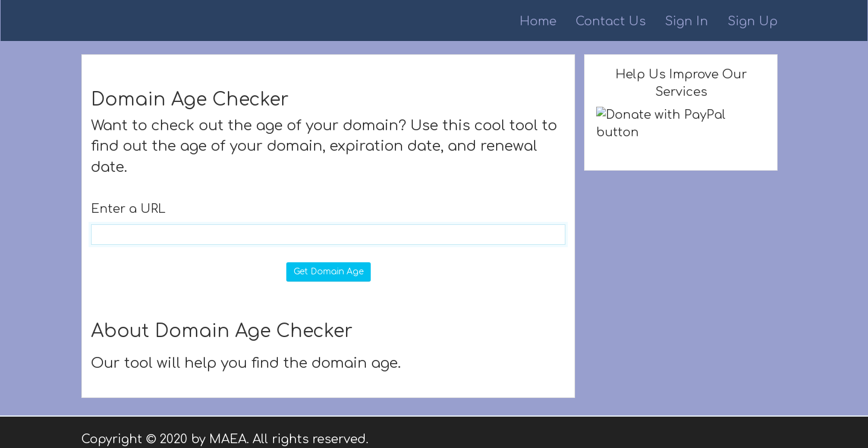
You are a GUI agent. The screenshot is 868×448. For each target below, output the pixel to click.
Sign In (687, 21)
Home (538, 21)
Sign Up (753, 21)
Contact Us (611, 21)
